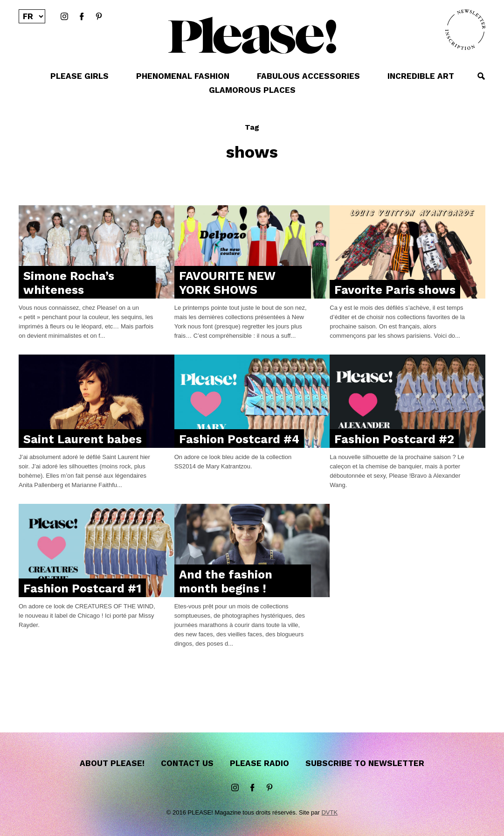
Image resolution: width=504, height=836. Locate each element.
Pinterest (99, 17)
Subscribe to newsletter (365, 763)
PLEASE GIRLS (79, 76)
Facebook (82, 17)
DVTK (329, 812)
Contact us (187, 763)
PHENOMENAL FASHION (183, 76)
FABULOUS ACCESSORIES (308, 76)
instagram (64, 17)
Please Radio (259, 763)
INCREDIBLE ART (421, 76)
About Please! (112, 763)
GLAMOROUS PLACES (252, 90)
